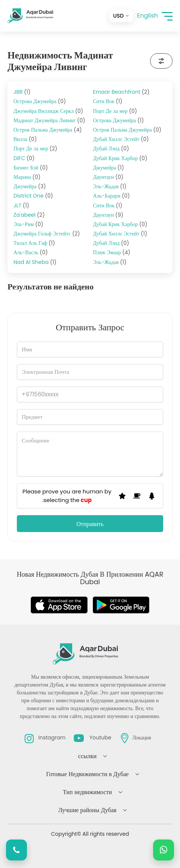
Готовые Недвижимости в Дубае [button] (87, 774)
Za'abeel (29, 215)
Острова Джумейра (40, 101)
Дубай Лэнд (111, 148)
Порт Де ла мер (35, 148)
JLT (21, 205)
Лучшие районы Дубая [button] (87, 810)
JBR (22, 92)
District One (33, 196)
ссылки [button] (87, 756)
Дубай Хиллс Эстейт (121, 139)
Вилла (25, 139)
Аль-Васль (31, 252)
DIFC (24, 158)
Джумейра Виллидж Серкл (48, 111)
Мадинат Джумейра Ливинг (49, 120)
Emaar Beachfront (121, 92)
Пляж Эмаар (112, 252)
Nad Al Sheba (35, 262)
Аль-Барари (112, 196)
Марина (27, 177)
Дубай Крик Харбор (120, 158)
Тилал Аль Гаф (34, 243)
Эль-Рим (28, 224)
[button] (167, 16)
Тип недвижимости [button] (87, 792)
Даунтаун (108, 177)
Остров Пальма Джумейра (48, 130)
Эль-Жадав (110, 186)
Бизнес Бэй (31, 168)
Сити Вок (108, 101)
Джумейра (30, 186)
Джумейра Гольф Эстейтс (47, 234)
